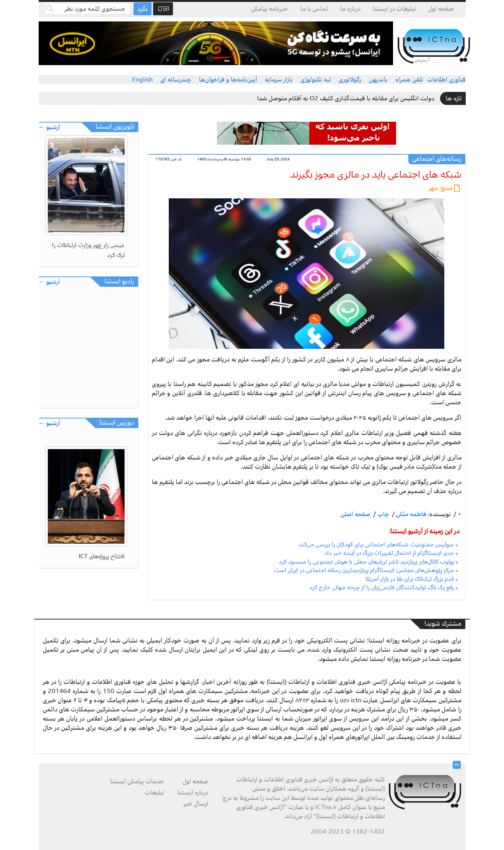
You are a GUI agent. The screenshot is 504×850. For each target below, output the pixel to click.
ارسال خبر (196, 804)
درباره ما (350, 9)
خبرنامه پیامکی (270, 9)
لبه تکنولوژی (316, 80)
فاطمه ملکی (410, 514)
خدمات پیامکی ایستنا (137, 781)
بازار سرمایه (279, 80)
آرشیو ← (49, 127)
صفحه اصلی (356, 514)
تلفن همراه (409, 80)
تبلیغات (154, 793)
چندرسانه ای (176, 80)
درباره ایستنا (193, 793)
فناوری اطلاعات (446, 80)
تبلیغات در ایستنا (394, 9)
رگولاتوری (350, 80)
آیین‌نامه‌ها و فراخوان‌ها (228, 80)
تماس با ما (314, 9)
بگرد (143, 9)
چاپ (382, 514)
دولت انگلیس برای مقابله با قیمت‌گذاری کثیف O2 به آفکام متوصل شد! (346, 98)
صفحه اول (441, 9)
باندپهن (378, 80)
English (142, 80)
